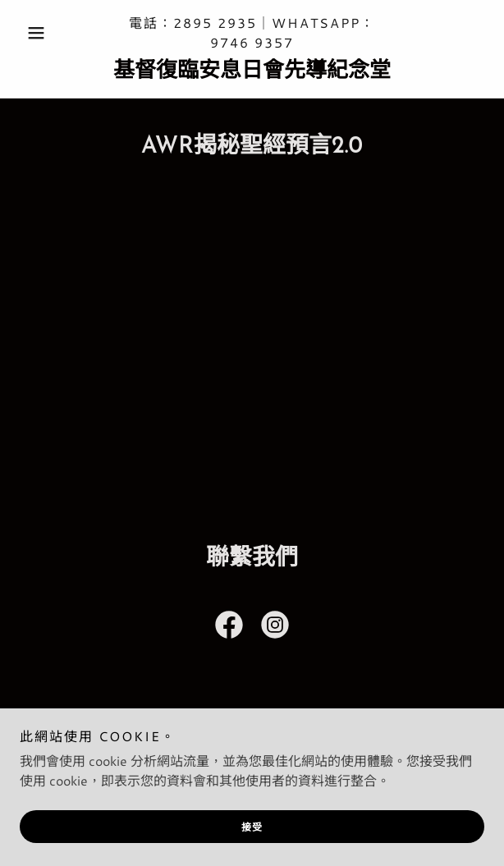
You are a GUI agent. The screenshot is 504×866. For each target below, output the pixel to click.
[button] (55, 33)
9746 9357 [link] (252, 42)
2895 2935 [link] (215, 23)
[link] (252, 72)
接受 (252, 827)
